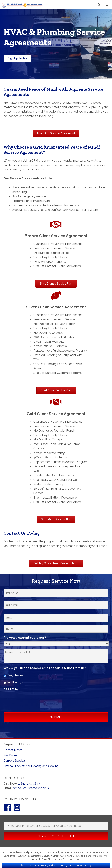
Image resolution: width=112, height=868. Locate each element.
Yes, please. (15, 676)
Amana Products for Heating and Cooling (31, 766)
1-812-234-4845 (29, 784)
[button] (56, 836)
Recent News (13, 750)
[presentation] (30, 700)
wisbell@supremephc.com (31, 788)
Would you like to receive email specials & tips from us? (45, 668)
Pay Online (11, 755)
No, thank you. (16, 683)
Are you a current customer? (26, 638)
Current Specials (15, 761)
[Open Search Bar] (99, 5)
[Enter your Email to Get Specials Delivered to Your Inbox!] (56, 826)
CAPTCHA (11, 689)
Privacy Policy (84, 865)
